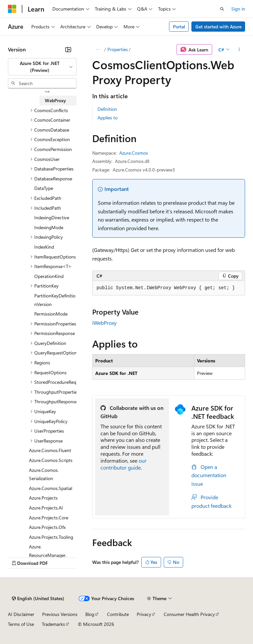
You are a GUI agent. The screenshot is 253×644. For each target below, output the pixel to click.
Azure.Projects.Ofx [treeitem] (47, 527)
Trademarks (53, 624)
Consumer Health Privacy (189, 614)
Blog (90, 614)
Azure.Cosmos (134, 153)
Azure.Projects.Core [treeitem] (49, 518)
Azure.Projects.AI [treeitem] (46, 508)
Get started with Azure (218, 27)
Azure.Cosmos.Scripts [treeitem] (51, 460)
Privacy (144, 614)
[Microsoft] (12, 9)
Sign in (238, 9)
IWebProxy (104, 323)
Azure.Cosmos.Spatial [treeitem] (51, 488)
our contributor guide (124, 464)
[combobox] (42, 67)
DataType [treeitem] (44, 188)
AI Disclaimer (21, 614)
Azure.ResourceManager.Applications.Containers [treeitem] (53, 555)
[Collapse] (68, 49)
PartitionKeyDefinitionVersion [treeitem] (55, 300)
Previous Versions (60, 614)
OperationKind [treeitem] (49, 276)
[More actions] (239, 49)
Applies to (108, 118)
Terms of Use (21, 624)
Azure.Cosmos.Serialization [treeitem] (44, 474)
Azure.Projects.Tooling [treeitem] (51, 537)
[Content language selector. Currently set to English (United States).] (38, 598)
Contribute (118, 614)
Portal (179, 27)
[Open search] (222, 9)
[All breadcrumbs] (98, 49)
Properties (118, 49)
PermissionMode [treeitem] (51, 314)
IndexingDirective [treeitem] (52, 217)
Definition (107, 109)
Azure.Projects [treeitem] (43, 498)
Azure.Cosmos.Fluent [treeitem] (50, 450)
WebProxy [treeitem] (55, 100)
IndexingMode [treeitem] (49, 227)
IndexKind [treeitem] (44, 247)
